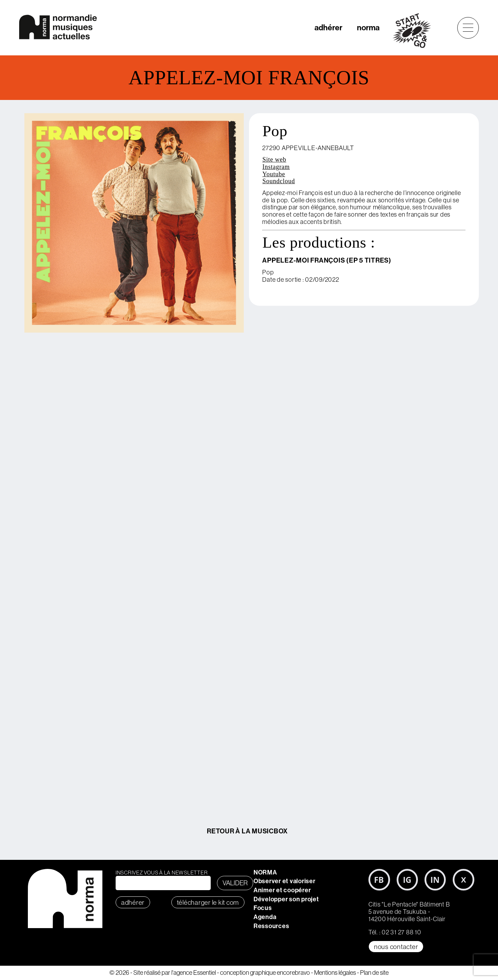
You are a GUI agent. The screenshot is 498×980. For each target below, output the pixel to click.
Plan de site (374, 973)
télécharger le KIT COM (208, 902)
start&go (416, 31)
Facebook (379, 880)
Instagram (276, 167)
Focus (263, 908)
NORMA (265, 872)
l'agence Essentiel (194, 973)
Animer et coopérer (282, 890)
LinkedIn (435, 880)
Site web (274, 160)
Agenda (265, 917)
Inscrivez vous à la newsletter (162, 873)
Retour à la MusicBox (247, 831)
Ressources (271, 926)
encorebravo (293, 973)
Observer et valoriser (285, 881)
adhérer (328, 27)
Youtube (274, 174)
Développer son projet (286, 899)
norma (368, 27)
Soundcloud (279, 181)
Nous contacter (396, 947)
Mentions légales (335, 973)
